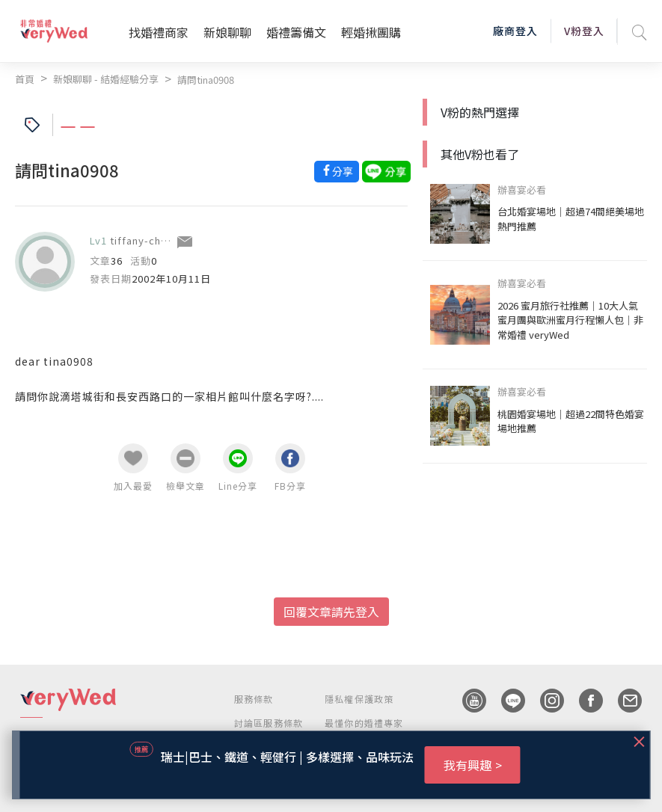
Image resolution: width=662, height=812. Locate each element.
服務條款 (254, 699)
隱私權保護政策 (359, 699)
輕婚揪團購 (371, 32)
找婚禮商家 (159, 32)
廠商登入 (515, 31)
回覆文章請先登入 (331, 612)
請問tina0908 (206, 80)
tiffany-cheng (145, 240)
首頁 (25, 79)
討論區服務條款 (269, 723)
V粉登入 (584, 31)
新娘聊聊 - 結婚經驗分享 (106, 79)
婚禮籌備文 (296, 32)
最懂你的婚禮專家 (364, 723)
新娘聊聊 (227, 32)
